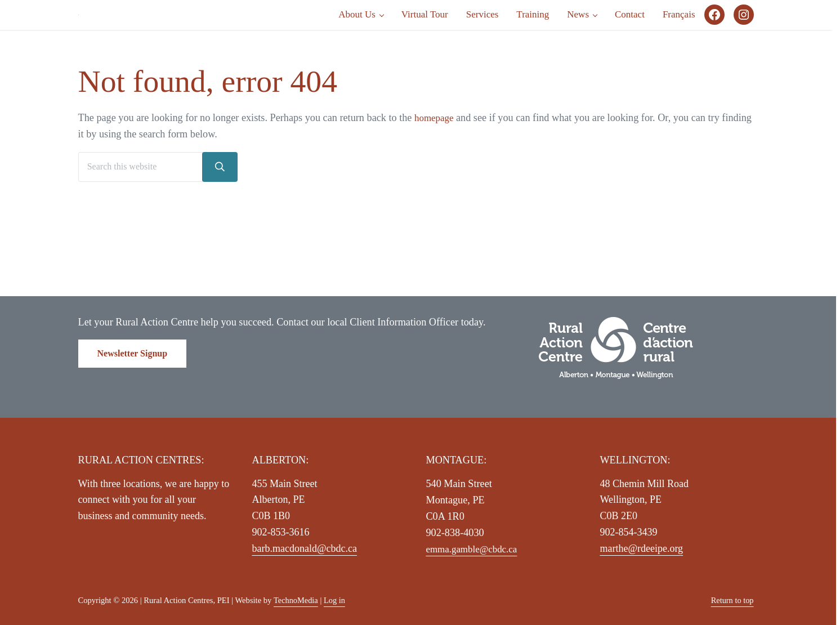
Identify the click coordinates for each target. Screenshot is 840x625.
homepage (435, 185)
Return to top (732, 600)
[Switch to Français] (679, 49)
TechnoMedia (296, 600)
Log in (335, 600)
